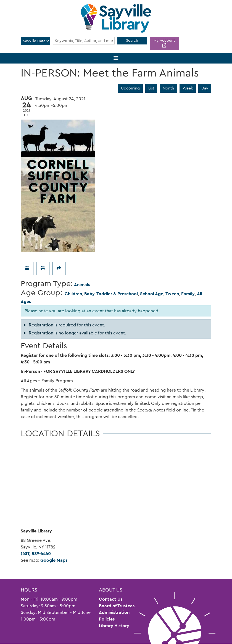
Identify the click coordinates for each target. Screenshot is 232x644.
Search (132, 40)
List (151, 88)
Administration (114, 612)
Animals (82, 285)
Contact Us (111, 599)
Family (188, 294)
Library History (114, 626)
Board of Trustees (117, 606)
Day (205, 88)
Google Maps (54, 560)
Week (188, 88)
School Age (152, 294)
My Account (164, 40)
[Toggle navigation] (116, 58)
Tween (172, 294)
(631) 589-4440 (36, 554)
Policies (107, 619)
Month (168, 88)
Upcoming (130, 88)
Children (73, 294)
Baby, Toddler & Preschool (111, 294)
